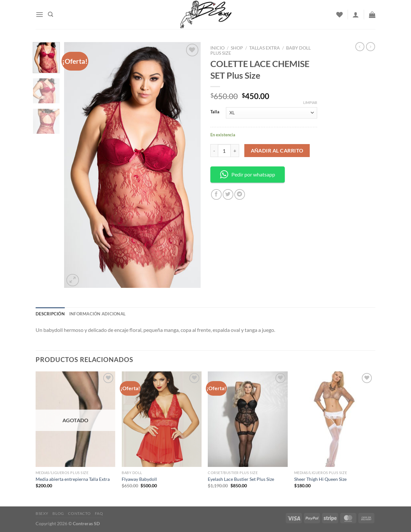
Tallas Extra (265, 48)
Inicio (217, 48)
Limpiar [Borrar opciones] (310, 102)
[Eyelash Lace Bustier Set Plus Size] (248, 419)
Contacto (79, 513)
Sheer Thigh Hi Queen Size (320, 479)
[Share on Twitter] (228, 194)
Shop (237, 48)
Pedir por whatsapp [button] (248, 174)
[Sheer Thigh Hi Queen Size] (334, 419)
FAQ (99, 513)
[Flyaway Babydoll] (162, 419)
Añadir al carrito (277, 151)
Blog (58, 513)
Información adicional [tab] (97, 314)
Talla (215, 112)
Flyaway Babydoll (139, 479)
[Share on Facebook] (216, 194)
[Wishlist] (339, 15)
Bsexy (42, 513)
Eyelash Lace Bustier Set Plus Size (241, 479)
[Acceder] (356, 15)
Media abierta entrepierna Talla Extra (73, 479)
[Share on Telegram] (240, 194)
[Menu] (39, 14)
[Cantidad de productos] (224, 151)
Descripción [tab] (50, 314)
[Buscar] (50, 14)
